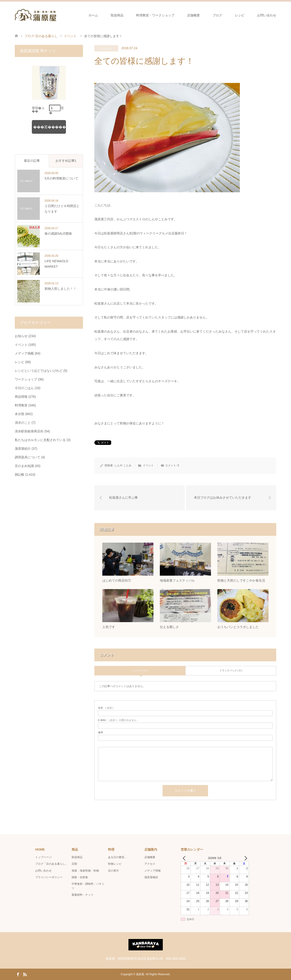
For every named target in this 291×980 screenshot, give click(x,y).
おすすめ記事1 (66, 161)
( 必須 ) (106, 708)
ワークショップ (26, 379)
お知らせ (21, 336)
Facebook (18, 974)
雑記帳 (20, 475)
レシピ (240, 15)
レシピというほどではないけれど (39, 371)
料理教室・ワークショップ (155, 15)
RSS (25, 974)
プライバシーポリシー (49, 877)
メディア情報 (153, 871)
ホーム (93, 15)
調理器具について (28, 457)
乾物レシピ (115, 864)
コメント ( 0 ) (140, 671)
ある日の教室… (118, 857)
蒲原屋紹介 (23, 449)
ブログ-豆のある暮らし (41, 36)
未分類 (20, 414)
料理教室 (21, 405)
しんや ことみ (123, 465)
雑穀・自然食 (80, 877)
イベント (106, 48)
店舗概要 (193, 15)
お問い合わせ (267, 15)
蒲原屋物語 (151, 877)
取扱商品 (117, 15)
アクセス (150, 864)
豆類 (74, 864)
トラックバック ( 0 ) (231, 671)
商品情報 (21, 397)
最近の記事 (32, 161)
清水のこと (23, 423)
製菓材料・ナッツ (83, 895)
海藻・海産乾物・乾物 (85, 871)
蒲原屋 (140, 974)
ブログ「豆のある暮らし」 (52, 864)
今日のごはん (24, 388)
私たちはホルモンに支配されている (40, 440)
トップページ (43, 857)
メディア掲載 (24, 353)
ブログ (217, 15)
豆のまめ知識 (24, 466)
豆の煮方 (113, 871)
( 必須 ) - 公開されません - (118, 720)
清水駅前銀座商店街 (29, 431)
